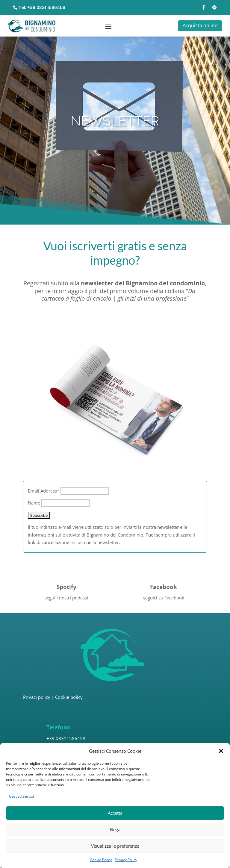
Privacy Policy (126, 860)
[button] (221, 751)
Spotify (66, 598)
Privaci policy (37, 708)
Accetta (115, 813)
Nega (115, 829)
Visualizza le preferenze (115, 846)
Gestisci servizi (21, 796)
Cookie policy (69, 708)
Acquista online (199, 25)
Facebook (164, 598)
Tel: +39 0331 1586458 (42, 8)
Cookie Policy (101, 860)
